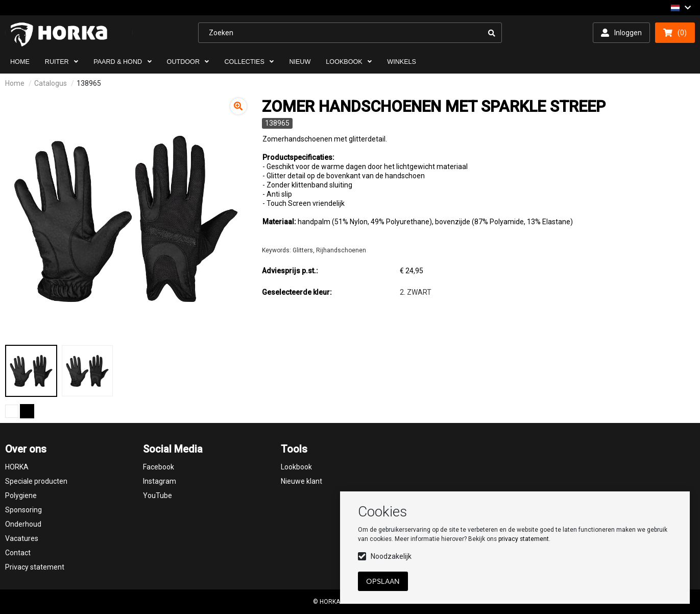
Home (15, 83)
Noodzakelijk (391, 556)
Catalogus (51, 83)
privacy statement (524, 539)
